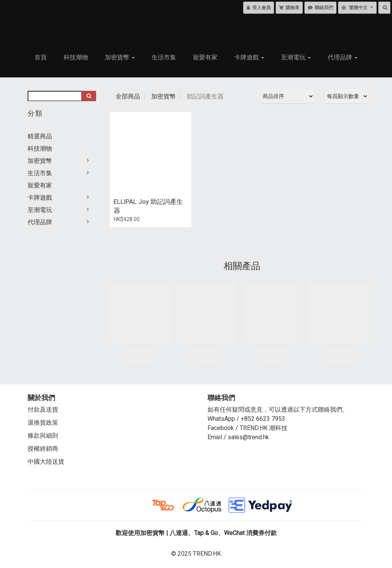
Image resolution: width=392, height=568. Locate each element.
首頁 (41, 57)
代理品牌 (343, 57)
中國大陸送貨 (46, 462)
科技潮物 (76, 57)
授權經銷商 (43, 449)
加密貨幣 (120, 57)
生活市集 (164, 57)
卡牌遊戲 (249, 57)
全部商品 (128, 96)
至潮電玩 (296, 57)
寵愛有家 (205, 57)
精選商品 (40, 136)
